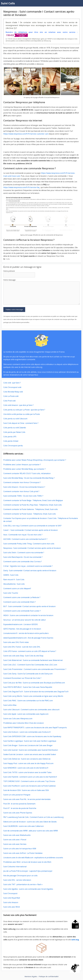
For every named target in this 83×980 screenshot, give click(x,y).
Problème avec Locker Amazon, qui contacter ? (22, 465)
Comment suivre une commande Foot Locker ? (22, 611)
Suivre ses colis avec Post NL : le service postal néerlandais (27, 799)
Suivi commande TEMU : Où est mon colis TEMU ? (23, 496)
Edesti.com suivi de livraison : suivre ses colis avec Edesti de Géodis (30, 822)
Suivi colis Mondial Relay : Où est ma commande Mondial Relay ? (29, 478)
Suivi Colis (8, 3)
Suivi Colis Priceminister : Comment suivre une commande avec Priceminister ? (35, 669)
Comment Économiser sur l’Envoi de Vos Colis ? (22, 678)
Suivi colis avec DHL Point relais (16, 642)
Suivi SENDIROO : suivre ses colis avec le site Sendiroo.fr (26, 768)
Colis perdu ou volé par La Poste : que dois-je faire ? (24, 410)
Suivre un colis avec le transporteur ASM (20, 849)
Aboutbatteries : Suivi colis (14, 584)
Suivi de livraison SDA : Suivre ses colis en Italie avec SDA (26, 790)
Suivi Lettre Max (10, 705)
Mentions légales (31, 976)
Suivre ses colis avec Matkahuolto (17, 835)
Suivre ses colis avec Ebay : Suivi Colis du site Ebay (23, 656)
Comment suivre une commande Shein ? (20, 602)
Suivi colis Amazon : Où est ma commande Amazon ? (24, 487)
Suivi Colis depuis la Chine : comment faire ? (21, 423)
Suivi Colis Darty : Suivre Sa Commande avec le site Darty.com (28, 674)
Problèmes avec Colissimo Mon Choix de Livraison (24, 723)
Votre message (9, 280)
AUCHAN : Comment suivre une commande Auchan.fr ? (25, 539)
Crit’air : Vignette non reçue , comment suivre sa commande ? (28, 566)
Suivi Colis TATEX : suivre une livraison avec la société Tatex (27, 772)
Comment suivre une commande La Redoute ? (22, 597)
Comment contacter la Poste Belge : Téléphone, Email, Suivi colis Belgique (33, 500)
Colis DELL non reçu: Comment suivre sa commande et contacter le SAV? (32, 526)
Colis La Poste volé (11, 396)
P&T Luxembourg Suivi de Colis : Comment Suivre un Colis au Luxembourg (33, 817)
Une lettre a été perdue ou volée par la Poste (22, 414)
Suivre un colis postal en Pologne (17, 795)
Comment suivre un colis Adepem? (17, 588)
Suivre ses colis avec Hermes (15, 844)
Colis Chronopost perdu (13, 446)
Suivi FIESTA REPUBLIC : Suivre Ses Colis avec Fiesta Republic (28, 687)
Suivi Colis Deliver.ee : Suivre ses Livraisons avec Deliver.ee (27, 759)
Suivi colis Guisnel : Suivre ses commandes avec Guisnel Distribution (31, 750)
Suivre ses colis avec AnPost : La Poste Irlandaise (23, 853)
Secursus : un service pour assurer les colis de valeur (25, 620)
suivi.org (75, 940)
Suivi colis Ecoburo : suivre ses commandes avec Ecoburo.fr (27, 732)
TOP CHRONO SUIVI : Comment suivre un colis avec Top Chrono (29, 781)
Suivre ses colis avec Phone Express (18, 813)
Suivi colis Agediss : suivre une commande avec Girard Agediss (28, 889)
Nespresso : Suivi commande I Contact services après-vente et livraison (32, 548)
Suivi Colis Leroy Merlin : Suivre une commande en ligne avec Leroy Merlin (33, 696)
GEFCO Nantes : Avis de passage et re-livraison (22, 629)
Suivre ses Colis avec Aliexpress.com (18, 719)
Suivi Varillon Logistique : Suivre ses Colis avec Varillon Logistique (30, 741)
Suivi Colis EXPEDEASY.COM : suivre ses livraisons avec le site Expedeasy (32, 736)
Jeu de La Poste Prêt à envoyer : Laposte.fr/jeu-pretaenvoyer (28, 871)
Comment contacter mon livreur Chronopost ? (22, 482)
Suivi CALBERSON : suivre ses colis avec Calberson (24, 826)
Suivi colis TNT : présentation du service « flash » (23, 884)
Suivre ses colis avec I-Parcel (15, 840)
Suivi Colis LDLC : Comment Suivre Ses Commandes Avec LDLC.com (30, 665)
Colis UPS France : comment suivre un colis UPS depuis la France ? (30, 651)
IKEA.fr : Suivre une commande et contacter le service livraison (28, 615)
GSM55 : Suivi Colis (11, 575)
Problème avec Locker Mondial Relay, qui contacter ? (24, 469)
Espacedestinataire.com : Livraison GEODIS (21, 624)
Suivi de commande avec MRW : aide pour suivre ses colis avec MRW (31, 831)
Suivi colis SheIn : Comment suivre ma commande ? (24, 553)
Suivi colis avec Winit (12, 907)
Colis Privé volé (9, 401)
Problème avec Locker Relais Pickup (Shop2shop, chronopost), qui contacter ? (35, 460)
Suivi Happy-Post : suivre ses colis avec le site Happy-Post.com (28, 763)
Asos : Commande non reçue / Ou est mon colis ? (23, 535)
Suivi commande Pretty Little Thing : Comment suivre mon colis (29, 544)
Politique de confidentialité (49, 976)
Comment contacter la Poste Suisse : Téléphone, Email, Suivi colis (30, 514)
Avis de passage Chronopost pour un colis (20, 876)
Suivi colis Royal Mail (12, 898)
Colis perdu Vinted (11, 441)
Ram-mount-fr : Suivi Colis (14, 580)
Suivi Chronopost (10, 893)
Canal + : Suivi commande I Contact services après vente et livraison (31, 530)
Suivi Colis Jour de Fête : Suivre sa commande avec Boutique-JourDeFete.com (34, 683)
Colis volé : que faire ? (12, 383)
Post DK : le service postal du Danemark (19, 804)
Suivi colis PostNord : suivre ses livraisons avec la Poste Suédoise (30, 786)
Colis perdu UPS (10, 437)
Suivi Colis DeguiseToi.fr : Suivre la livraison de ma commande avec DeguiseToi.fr (36, 692)
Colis (8, 259)
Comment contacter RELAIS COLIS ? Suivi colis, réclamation (27, 473)
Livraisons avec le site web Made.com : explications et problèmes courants (33, 858)
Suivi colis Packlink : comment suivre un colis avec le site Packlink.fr (30, 777)
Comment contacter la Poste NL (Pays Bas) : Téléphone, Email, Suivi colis (33, 505)
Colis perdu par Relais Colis (14, 432)
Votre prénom (9, 271)
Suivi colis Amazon (11, 902)
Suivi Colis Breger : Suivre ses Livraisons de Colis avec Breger (28, 745)
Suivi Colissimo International (15, 867)
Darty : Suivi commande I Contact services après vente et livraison (30, 571)
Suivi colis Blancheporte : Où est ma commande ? (23, 557)
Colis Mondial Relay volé (13, 392)
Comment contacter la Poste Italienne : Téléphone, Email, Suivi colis (31, 509)
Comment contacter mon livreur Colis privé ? (22, 491)
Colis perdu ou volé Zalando (15, 428)
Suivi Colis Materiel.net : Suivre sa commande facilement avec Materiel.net (33, 660)
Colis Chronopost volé (12, 387)
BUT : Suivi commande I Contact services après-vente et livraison (29, 606)
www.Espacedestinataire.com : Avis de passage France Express (28, 638)
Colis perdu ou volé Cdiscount (15, 419)
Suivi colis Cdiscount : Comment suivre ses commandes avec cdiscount (31, 710)
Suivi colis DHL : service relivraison (17, 880)
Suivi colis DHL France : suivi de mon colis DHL (22, 647)
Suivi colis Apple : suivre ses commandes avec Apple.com (26, 714)
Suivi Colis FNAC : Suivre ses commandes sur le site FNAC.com (28, 701)
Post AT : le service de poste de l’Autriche (20, 808)
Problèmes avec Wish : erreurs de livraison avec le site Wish (27, 862)
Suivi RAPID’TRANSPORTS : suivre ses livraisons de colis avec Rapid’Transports (35, 728)
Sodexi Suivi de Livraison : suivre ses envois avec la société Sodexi (30, 754)
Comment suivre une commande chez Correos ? (23, 562)
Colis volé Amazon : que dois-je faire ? (18, 405)
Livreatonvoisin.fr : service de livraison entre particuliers (26, 633)
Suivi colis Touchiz (11, 593)
